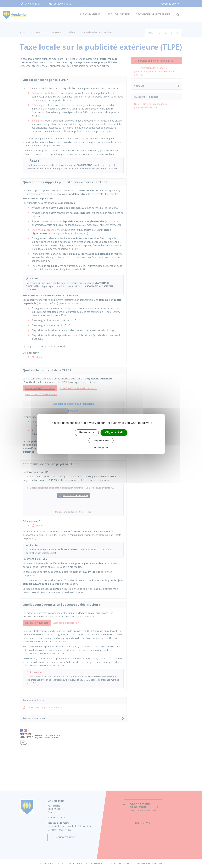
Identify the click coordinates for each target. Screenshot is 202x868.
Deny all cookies (101, 441)
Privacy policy (101, 448)
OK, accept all (114, 432)
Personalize (87, 432)
